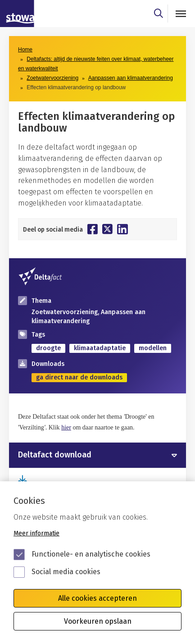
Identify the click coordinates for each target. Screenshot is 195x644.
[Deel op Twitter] (107, 229)
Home (25, 50)
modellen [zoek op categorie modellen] (153, 348)
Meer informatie (36, 533)
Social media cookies (66, 572)
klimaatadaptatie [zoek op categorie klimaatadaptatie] (100, 348)
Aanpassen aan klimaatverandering (131, 78)
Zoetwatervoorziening (52, 78)
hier (66, 427)
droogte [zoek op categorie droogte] (48, 348)
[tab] (97, 455)
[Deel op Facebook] (93, 229)
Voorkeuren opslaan (98, 621)
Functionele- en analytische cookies (91, 554)
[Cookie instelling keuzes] (97, 563)
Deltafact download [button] (55, 455)
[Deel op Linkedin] (122, 229)
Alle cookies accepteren (97, 598)
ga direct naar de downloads (79, 377)
